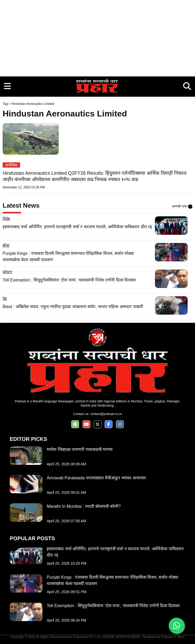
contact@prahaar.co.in (106, 414)
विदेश (6, 219)
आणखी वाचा (182, 207)
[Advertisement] (97, 37)
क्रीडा (6, 245)
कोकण (7, 272)
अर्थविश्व (11, 165)
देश (5, 299)
